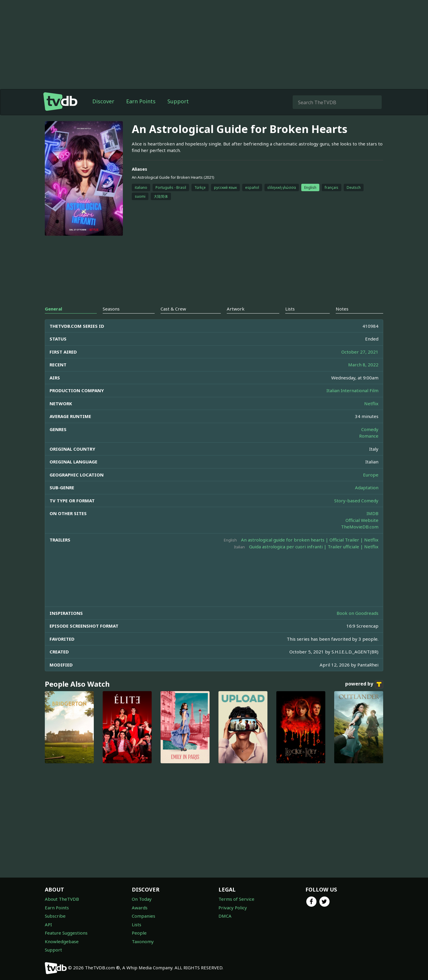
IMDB (372, 513)
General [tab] (53, 309)
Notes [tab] (342, 309)
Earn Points (141, 101)
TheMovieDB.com (360, 527)
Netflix (371, 403)
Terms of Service (236, 899)
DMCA (225, 916)
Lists (137, 924)
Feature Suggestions (66, 933)
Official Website (362, 520)
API (48, 924)
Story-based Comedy (356, 501)
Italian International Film (352, 390)
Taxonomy (143, 941)
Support (178, 101)
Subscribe (55, 916)
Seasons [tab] (111, 309)
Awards (140, 908)
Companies (144, 916)
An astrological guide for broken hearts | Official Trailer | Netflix (310, 540)
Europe (371, 475)
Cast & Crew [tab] (173, 309)
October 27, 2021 (360, 352)
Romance (369, 436)
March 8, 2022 (363, 365)
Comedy (370, 429)
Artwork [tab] (236, 309)
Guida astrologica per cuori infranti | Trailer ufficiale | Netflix (314, 547)
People (139, 933)
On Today (142, 899)
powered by (364, 684)
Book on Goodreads (358, 613)
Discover (103, 101)
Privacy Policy (233, 908)
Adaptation (367, 487)
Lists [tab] (290, 309)
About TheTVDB (62, 899)
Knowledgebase (62, 941)
